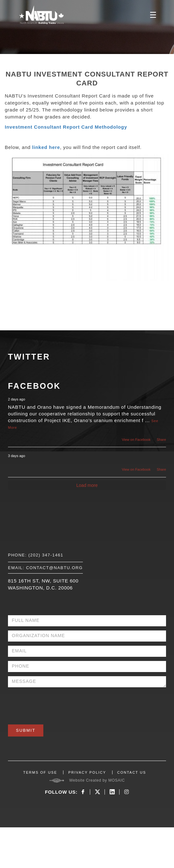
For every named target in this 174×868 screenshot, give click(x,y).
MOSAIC (117, 780)
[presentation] (56, 704)
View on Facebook (136, 440)
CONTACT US (132, 772)
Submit (26, 730)
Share (161, 440)
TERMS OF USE (40, 772)
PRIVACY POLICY (87, 772)
